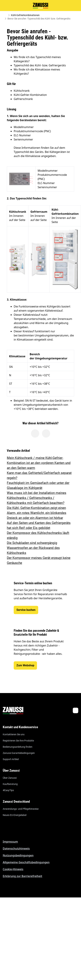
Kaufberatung (10, 784)
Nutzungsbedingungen (18, 855)
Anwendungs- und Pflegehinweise (21, 809)
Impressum (10, 842)
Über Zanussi (10, 778)
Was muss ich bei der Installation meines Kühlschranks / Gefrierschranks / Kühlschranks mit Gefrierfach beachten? (37, 498)
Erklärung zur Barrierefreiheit (22, 876)
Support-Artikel (11, 759)
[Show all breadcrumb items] (5, 15)
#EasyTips (8, 790)
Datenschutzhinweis (16, 848)
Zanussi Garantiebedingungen (19, 753)
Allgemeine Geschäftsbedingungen (26, 862)
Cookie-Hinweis (13, 869)
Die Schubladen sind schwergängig (32, 543)
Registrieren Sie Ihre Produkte (18, 741)
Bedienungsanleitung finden (18, 747)
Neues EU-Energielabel (15, 815)
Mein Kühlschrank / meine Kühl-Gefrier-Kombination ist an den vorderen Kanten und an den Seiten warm (39, 463)
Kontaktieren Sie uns (14, 734)
